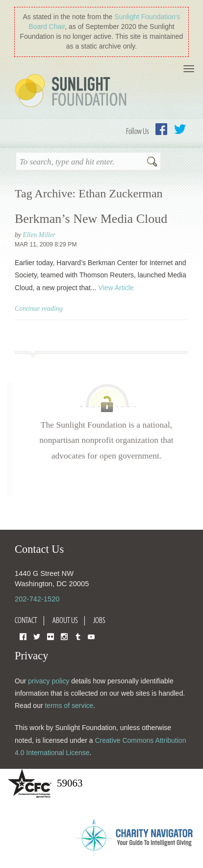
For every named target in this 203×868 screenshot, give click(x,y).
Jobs (99, 620)
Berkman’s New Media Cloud (91, 219)
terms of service (69, 705)
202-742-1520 (37, 599)
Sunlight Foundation (73, 91)
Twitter (180, 129)
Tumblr (78, 636)
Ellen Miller (39, 235)
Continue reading (39, 309)
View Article (116, 288)
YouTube (91, 636)
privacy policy (49, 681)
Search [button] (152, 163)
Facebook (161, 129)
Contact (26, 620)
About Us (65, 620)
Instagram (64, 636)
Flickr (51, 636)
